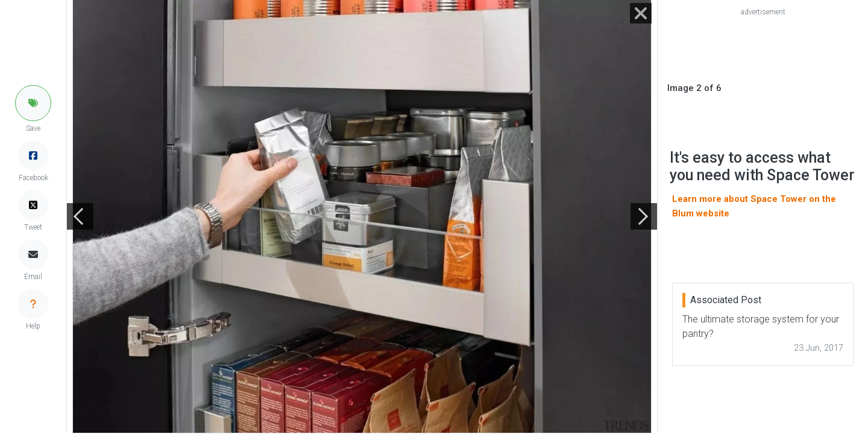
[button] (33, 103)
